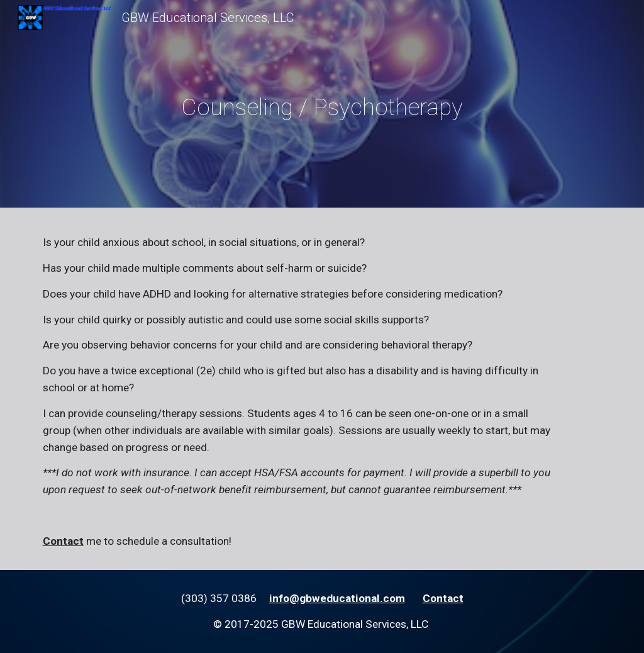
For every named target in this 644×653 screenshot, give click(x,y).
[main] (322, 107)
